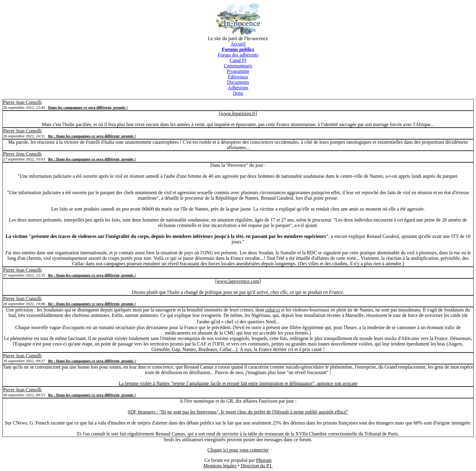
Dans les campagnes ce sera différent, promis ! (88, 107)
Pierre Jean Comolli (22, 102)
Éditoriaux (238, 77)
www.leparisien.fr (238, 113)
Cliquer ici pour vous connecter (238, 450)
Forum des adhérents (238, 55)
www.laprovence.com (238, 281)
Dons (238, 93)
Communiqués (238, 66)
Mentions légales (220, 466)
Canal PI (238, 60)
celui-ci (273, 310)
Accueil (238, 44)
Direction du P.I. (257, 466)
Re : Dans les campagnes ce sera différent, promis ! (92, 136)
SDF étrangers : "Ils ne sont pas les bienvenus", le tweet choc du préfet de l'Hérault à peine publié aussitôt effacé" (238, 412)
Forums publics (238, 49)
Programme (238, 71)
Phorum (264, 460)
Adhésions (238, 88)
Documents (238, 82)
